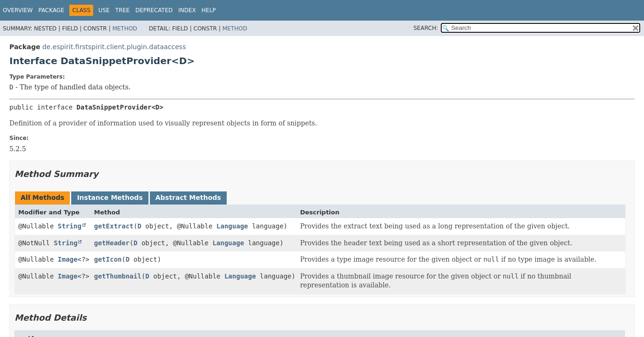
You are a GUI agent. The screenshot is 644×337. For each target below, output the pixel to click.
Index (187, 10)
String (70, 226)
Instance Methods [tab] (110, 198)
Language (232, 226)
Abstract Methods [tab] (188, 198)
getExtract (114, 226)
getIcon (108, 259)
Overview (18, 10)
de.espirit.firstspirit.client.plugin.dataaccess (114, 47)
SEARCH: (426, 28)
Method (125, 29)
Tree (122, 10)
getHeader (112, 243)
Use (104, 10)
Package (51, 10)
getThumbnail (118, 276)
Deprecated (154, 10)
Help (209, 10)
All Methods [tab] (42, 198)
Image (67, 259)
